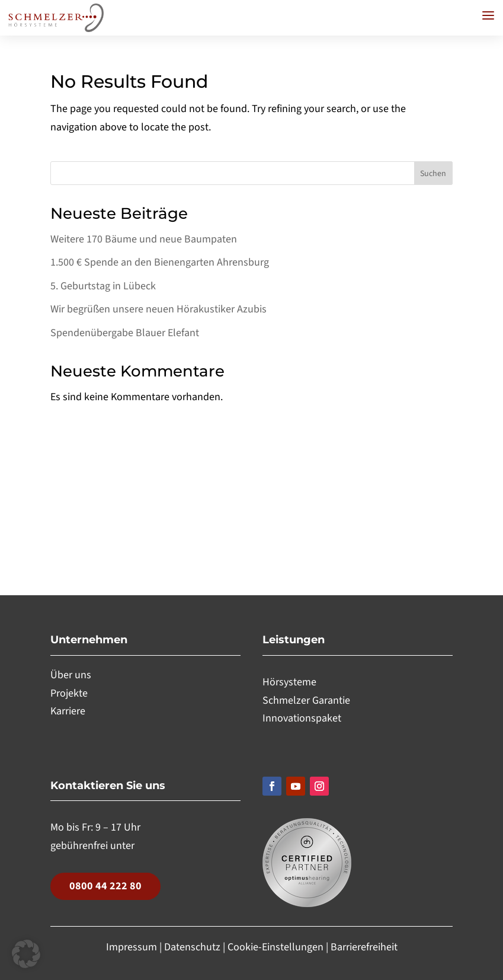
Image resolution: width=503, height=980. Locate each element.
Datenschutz (192, 947)
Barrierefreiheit (364, 947)
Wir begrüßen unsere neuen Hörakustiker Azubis (158, 309)
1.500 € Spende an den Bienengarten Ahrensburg (160, 262)
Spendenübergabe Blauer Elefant (125, 333)
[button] (488, 15)
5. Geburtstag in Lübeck (103, 286)
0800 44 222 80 (105, 886)
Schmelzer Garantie (306, 700)
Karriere (68, 711)
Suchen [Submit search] (433, 174)
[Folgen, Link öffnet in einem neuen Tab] (272, 786)
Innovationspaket (302, 718)
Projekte (69, 693)
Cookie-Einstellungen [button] (277, 947)
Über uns (71, 675)
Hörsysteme (289, 682)
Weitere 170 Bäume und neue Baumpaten (144, 239)
